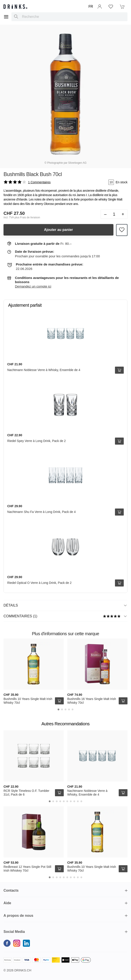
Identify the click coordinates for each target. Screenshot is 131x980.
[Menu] (6, 17)
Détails (65, 605)
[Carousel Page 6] (67, 801)
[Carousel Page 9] (78, 801)
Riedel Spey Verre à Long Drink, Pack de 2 (36, 441)
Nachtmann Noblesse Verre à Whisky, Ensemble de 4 (44, 370)
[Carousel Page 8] (74, 801)
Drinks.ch (23, 970)
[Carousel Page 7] (71, 801)
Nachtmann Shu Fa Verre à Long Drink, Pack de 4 (41, 512)
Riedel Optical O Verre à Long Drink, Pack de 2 (39, 583)
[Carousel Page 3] (65, 709)
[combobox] (69, 17)
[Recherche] (16, 17)
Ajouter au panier (58, 230)
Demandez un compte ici (33, 286)
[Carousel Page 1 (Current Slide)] (58, 709)
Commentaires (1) (65, 616)
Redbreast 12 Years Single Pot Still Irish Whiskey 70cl (27, 869)
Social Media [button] (14, 932)
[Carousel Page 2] (62, 709)
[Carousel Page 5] (73, 709)
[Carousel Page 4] (69, 709)
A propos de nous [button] (18, 916)
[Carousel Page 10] (81, 801)
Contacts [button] (11, 890)
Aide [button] (7, 903)
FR (91, 6)
